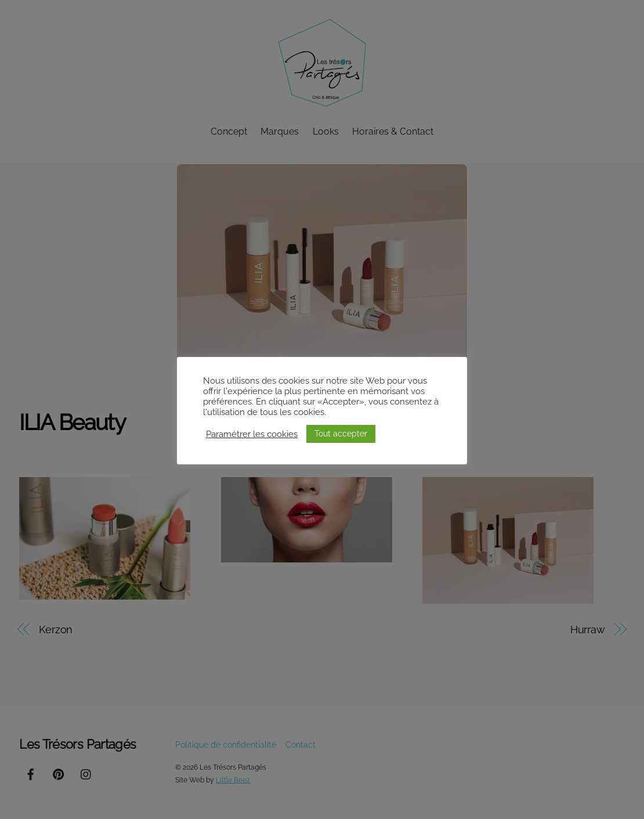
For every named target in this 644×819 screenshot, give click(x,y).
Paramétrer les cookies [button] (252, 434)
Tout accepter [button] (341, 434)
